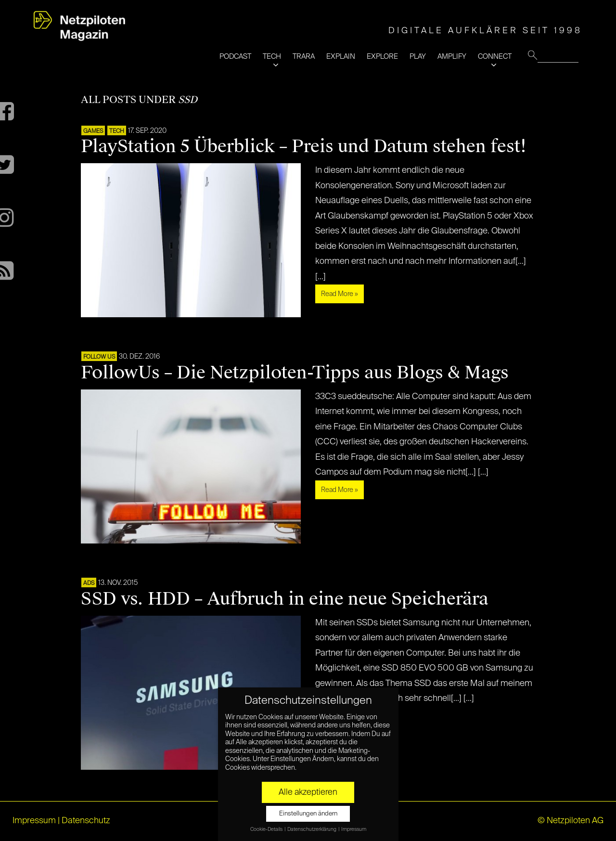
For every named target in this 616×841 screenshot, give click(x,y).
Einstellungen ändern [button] (308, 814)
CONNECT (495, 57)
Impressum (34, 821)
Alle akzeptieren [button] (308, 792)
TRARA (304, 57)
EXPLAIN (341, 57)
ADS (89, 583)
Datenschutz (86, 821)
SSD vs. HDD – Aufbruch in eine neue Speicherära (285, 599)
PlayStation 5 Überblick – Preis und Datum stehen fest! (304, 146)
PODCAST (235, 57)
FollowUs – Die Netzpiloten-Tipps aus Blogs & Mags (295, 373)
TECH (272, 57)
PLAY (418, 57)
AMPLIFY (452, 57)
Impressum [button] (354, 829)
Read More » (340, 294)
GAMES (93, 131)
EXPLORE (382, 57)
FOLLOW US (99, 357)
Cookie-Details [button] (267, 829)
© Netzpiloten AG (571, 821)
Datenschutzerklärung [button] (312, 829)
